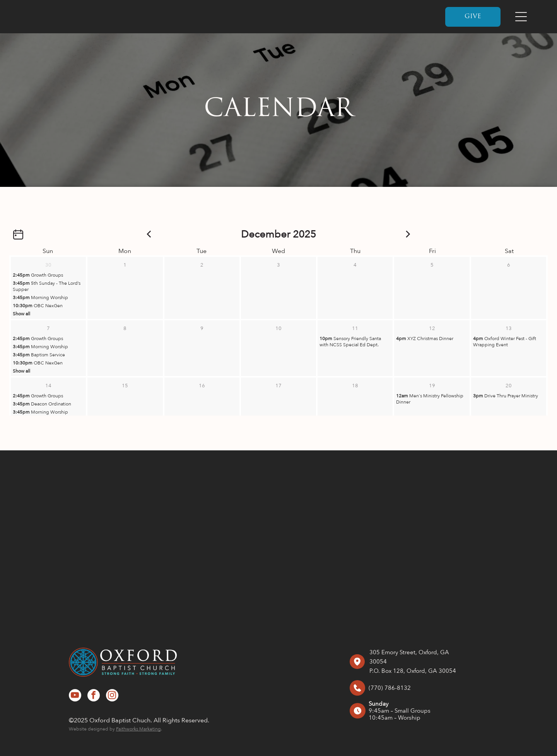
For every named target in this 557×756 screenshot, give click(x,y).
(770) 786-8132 (390, 688)
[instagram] (112, 696)
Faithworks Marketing (138, 729)
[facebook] (94, 696)
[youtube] (75, 696)
